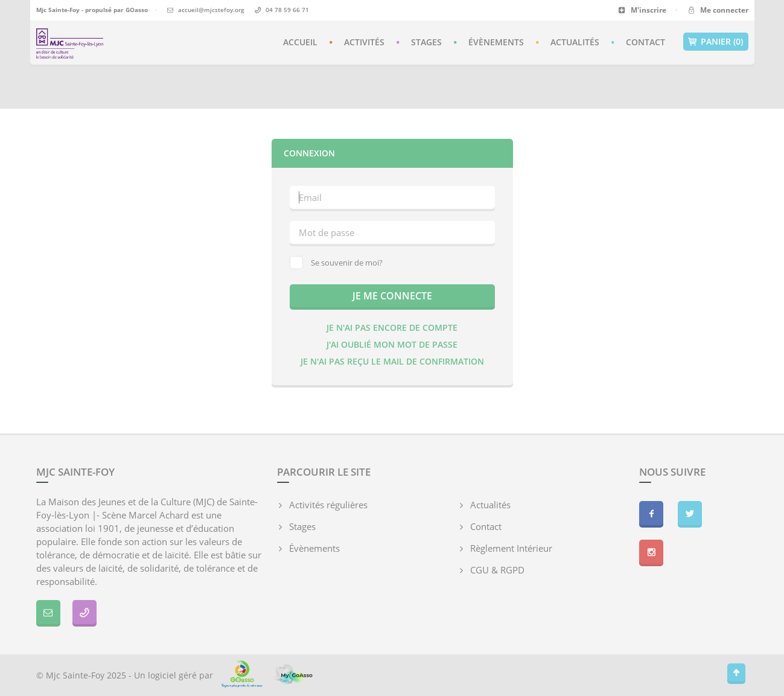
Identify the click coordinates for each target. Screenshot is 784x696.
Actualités (575, 42)
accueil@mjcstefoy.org (211, 10)
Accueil (300, 42)
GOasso (137, 10)
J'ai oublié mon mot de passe (392, 344)
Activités (364, 42)
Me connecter (717, 10)
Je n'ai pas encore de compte (392, 327)
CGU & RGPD (497, 570)
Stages (426, 42)
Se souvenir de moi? (336, 263)
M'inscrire (642, 10)
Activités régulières (328, 505)
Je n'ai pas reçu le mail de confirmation (392, 361)
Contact (645, 42)
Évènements (496, 42)
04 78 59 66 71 (287, 10)
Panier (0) (716, 42)
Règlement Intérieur (511, 548)
